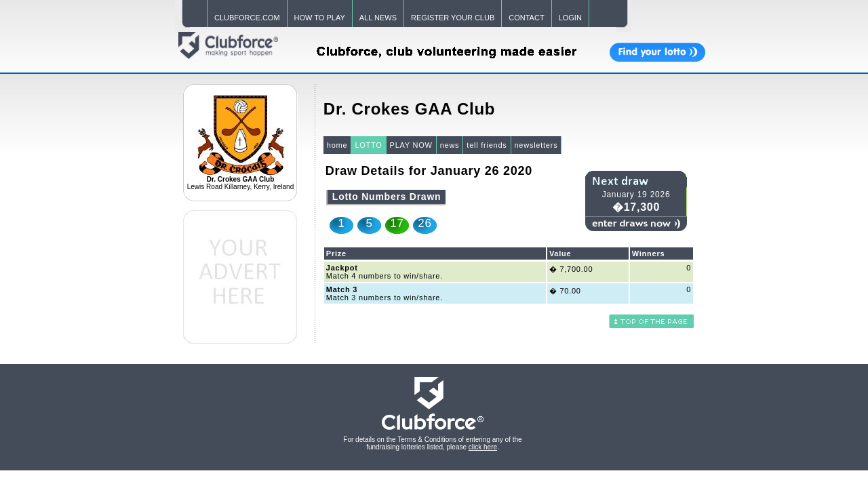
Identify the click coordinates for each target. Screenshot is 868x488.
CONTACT (526, 18)
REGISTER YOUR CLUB (453, 18)
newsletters (536, 145)
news (450, 145)
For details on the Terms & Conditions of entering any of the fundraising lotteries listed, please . (432, 443)
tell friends (487, 145)
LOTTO (368, 145)
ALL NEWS (378, 18)
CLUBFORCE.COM (247, 18)
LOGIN (570, 18)
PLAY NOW (411, 145)
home (337, 145)
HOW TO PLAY (320, 18)
